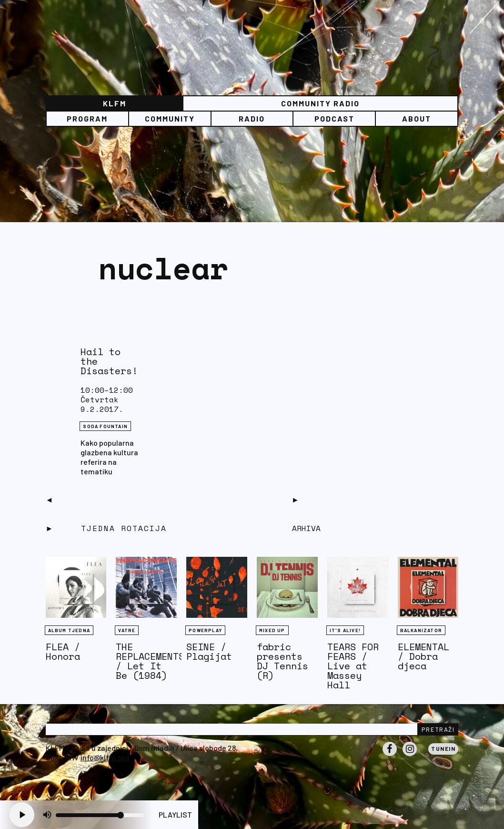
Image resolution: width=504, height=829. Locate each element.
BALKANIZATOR (421, 630)
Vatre (127, 630)
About (417, 118)
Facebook (390, 756)
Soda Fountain (105, 426)
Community (170, 118)
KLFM (115, 103)
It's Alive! (345, 630)
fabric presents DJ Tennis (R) (282, 661)
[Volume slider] (100, 815)
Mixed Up (272, 630)
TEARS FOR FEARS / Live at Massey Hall (353, 666)
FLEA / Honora (63, 651)
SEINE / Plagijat (209, 651)
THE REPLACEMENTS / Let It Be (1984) (150, 661)
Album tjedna (69, 630)
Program (87, 118)
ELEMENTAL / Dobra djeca (423, 656)
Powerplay (205, 630)
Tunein (443, 748)
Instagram (410, 756)
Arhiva (306, 528)
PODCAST (334, 118)
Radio (252, 118)
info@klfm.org (105, 757)
